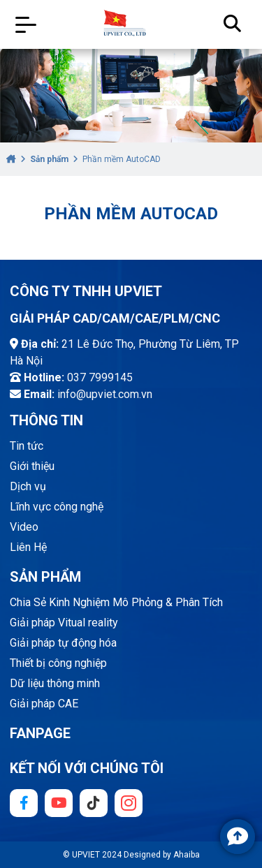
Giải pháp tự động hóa (63, 643)
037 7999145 (100, 377)
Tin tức (27, 446)
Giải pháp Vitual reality (64, 623)
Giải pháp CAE (44, 704)
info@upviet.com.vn (105, 394)
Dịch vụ (28, 486)
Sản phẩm (49, 159)
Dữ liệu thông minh (55, 683)
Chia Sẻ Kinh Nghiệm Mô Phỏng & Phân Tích (116, 602)
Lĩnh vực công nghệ (57, 507)
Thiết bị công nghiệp (58, 663)
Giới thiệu (32, 466)
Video (24, 527)
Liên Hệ (28, 547)
